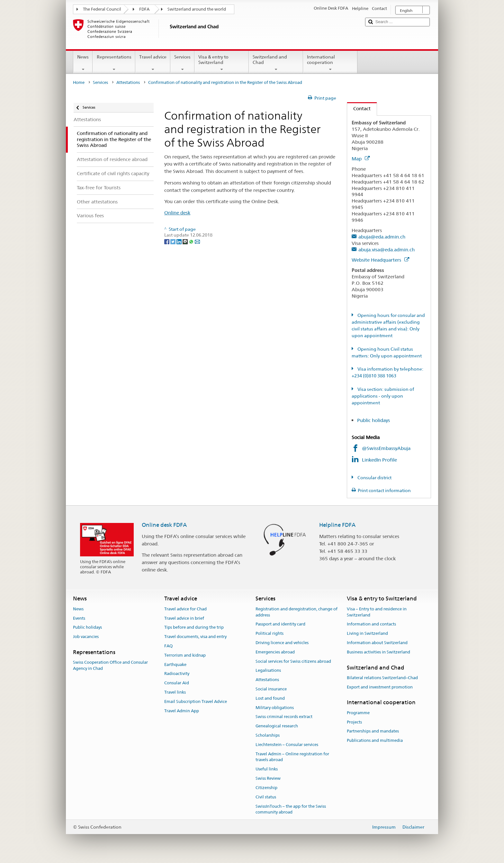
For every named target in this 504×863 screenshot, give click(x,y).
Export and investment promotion (380, 687)
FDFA (144, 9)
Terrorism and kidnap (185, 655)
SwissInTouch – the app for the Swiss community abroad (291, 809)
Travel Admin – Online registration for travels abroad (292, 757)
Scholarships (268, 735)
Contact (359, 108)
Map (361, 159)
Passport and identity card (280, 624)
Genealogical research (277, 726)
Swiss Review (268, 778)
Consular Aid (177, 683)
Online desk (177, 213)
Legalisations (268, 671)
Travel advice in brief (184, 618)
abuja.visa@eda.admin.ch (387, 250)
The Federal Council (102, 9)
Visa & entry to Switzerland (222, 63)
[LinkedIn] (180, 241)
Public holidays (373, 420)
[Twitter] (173, 241)
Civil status (266, 797)
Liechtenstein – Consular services (287, 745)
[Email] (197, 241)
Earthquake (175, 665)
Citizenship (266, 788)
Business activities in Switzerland (378, 652)
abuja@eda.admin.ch (382, 237)
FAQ (168, 646)
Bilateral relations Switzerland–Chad (382, 678)
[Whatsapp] (192, 241)
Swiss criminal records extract (284, 717)
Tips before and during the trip (194, 628)
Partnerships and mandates (373, 731)
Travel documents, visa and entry (195, 637)
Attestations (128, 82)
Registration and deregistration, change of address (297, 612)
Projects (354, 722)
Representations (114, 63)
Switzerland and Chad (276, 63)
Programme (358, 713)
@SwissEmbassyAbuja (386, 448)
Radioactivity (177, 674)
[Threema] (186, 241)
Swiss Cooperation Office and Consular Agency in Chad (110, 665)
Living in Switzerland (367, 633)
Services (182, 63)
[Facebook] (167, 241)
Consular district (374, 478)
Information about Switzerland (377, 643)
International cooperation (330, 63)
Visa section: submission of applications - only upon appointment (383, 396)
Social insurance (271, 689)
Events (79, 618)
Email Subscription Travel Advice (196, 701)
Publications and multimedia (375, 740)
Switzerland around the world (197, 9)
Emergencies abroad (275, 652)
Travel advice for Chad (185, 609)
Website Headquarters (380, 260)
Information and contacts (371, 624)
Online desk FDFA (164, 525)
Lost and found (270, 698)
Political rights (270, 633)
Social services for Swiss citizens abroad (293, 661)
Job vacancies (86, 637)
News (83, 63)
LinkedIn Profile (380, 460)
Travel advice (153, 63)
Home (79, 82)
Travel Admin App (182, 711)
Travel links (175, 692)
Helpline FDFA (337, 525)
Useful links (267, 769)
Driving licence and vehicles (282, 643)
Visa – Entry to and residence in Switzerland (377, 612)
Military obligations (275, 708)
